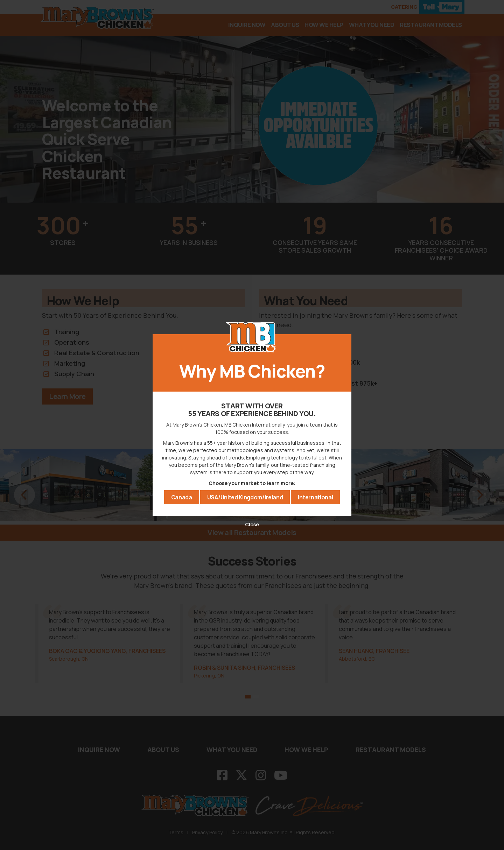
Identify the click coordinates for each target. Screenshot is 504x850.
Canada (182, 498)
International (315, 498)
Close (252, 524)
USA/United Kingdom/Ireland (245, 498)
